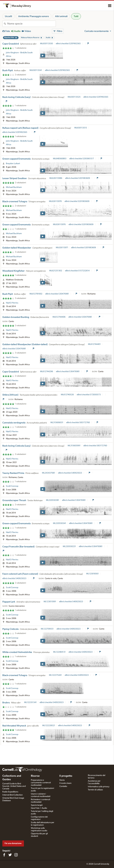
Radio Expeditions (10, 792)
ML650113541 (36, 70)
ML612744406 (59, 317)
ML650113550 (46, 44)
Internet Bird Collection (13, 795)
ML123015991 (50, 602)
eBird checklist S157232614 (77, 271)
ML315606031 (57, 423)
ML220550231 (69, 546)
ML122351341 (30, 702)
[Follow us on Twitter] (10, 855)
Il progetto (66, 776)
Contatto (63, 786)
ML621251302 (56, 271)
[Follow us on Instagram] (16, 855)
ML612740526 (67, 395)
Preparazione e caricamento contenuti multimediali (41, 783)
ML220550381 (53, 500)
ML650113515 (81, 128)
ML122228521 (49, 726)
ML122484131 (59, 652)
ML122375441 (55, 675)
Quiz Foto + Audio (39, 808)
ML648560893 (60, 159)
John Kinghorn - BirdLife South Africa (19, 54)
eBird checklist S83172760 (78, 423)
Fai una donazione (13, 843)
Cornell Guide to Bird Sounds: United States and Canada (14, 786)
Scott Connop (12, 486)
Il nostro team (65, 783)
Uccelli (8, 16)
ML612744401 (94, 344)
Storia (62, 780)
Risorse (35, 776)
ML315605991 (74, 446)
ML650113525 (74, 97)
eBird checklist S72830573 (89, 395)
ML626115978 (55, 201)
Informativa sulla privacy (99, 787)
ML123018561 (92, 574)
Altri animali (61, 16)
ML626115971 (62, 248)
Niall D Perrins (12, 303)
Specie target (37, 805)
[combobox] (31, 24)
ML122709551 (47, 629)
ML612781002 (36, 294)
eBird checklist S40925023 (70, 473)
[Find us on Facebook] (4, 855)
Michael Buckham (14, 187)
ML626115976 (59, 224)
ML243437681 (49, 473)
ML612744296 (47, 372)
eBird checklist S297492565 (68, 44)
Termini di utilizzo (95, 790)
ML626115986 (56, 178)
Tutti (76, 16)
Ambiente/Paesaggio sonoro (34, 16)
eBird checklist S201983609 (78, 178)
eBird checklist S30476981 (57, 294)
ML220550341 (60, 523)
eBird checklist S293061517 (82, 159)
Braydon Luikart (13, 164)
